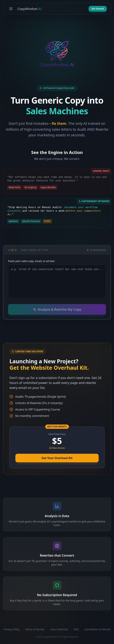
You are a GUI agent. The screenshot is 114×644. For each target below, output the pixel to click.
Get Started (98, 9)
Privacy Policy (12, 629)
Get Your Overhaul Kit (57, 458)
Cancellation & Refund (97, 629)
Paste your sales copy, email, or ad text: (32, 261)
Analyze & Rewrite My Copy (57, 309)
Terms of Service (35, 629)
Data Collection (59, 629)
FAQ (76, 629)
